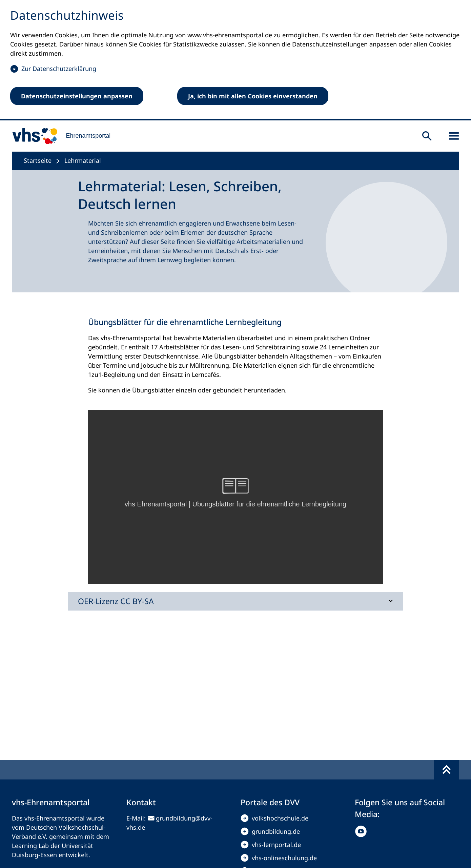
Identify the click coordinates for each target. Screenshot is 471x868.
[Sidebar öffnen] (454, 136)
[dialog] (235, 60)
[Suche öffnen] (427, 136)
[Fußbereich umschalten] (447, 770)
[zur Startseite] (57, 136)
